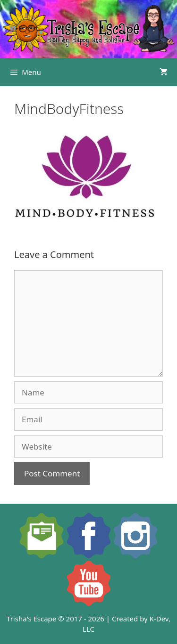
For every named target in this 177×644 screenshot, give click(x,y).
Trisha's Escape (31, 619)
